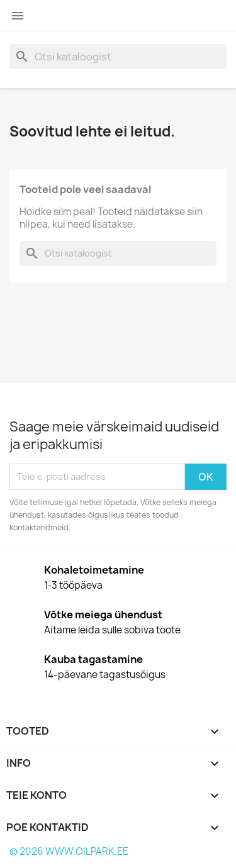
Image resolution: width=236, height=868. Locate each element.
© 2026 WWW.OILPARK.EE (69, 851)
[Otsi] (118, 57)
